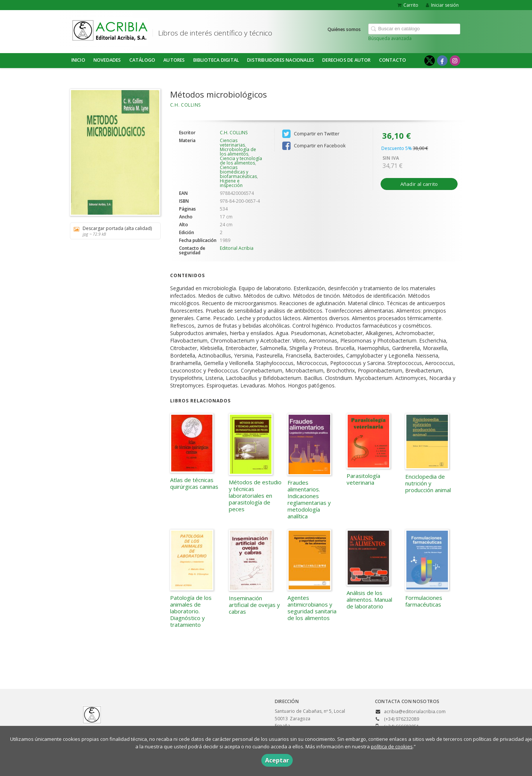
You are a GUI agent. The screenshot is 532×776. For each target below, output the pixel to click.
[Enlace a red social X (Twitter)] (430, 61)
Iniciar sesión (442, 5)
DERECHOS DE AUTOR (346, 60)
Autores (174, 60)
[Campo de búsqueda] (414, 29)
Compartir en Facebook (314, 146)
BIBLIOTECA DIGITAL (216, 60)
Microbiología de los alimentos (238, 152)
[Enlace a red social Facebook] (442, 61)
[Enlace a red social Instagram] (455, 61)
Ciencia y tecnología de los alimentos (241, 161)
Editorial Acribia (237, 248)
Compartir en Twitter (311, 134)
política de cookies (392, 746)
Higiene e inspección (231, 183)
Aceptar (277, 760)
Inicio (78, 60)
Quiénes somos (344, 29)
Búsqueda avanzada (390, 38)
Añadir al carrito (419, 184)
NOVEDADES (107, 60)
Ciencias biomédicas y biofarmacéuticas (238, 172)
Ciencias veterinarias (232, 143)
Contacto (393, 60)
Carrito (408, 5)
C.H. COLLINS (185, 105)
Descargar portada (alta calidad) (113, 231)
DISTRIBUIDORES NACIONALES (281, 60)
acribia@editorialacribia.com (415, 711)
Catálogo (142, 60)
